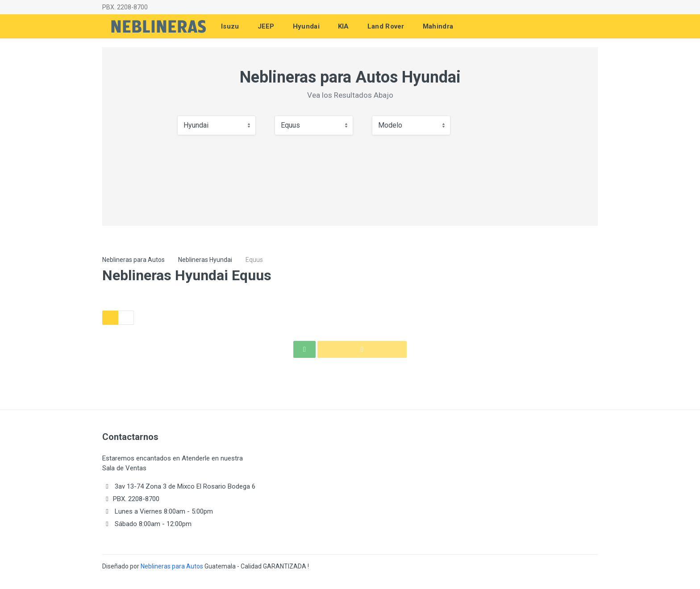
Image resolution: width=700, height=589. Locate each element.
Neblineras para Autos (133, 260)
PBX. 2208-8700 (125, 7)
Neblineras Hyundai (205, 260)
